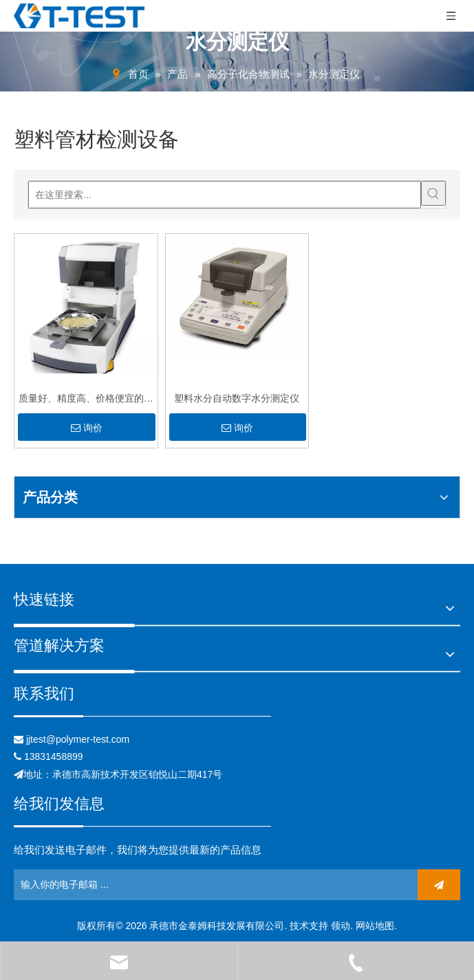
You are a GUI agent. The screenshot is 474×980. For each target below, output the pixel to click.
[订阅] (439, 885)
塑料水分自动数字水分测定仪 (237, 398)
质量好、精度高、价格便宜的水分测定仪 (86, 400)
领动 (341, 926)
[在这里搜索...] (225, 205)
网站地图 (375, 926)
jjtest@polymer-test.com (78, 739)
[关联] (142, 716)
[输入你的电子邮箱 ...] (74, 885)
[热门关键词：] (433, 204)
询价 (87, 428)
